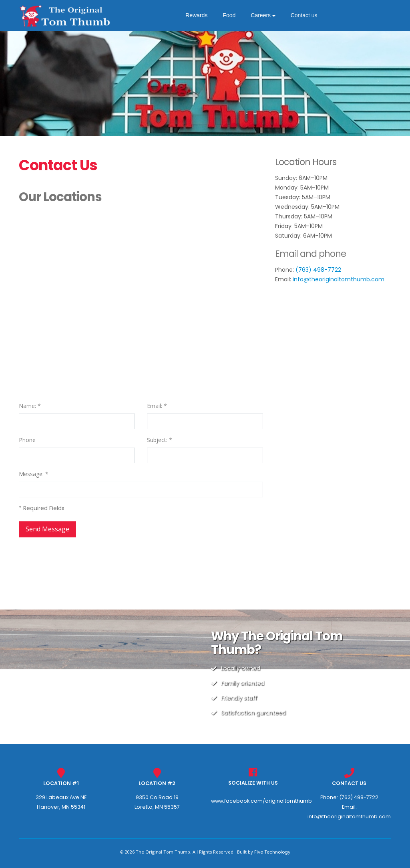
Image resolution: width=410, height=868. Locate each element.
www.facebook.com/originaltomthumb (261, 801)
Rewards (199, 15)
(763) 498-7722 (318, 270)
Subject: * (160, 440)
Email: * (157, 406)
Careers (263, 15)
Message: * (34, 474)
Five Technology (272, 852)
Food (232, 15)
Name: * (30, 406)
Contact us (307, 15)
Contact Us (349, 783)
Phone (27, 440)
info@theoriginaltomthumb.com (339, 279)
